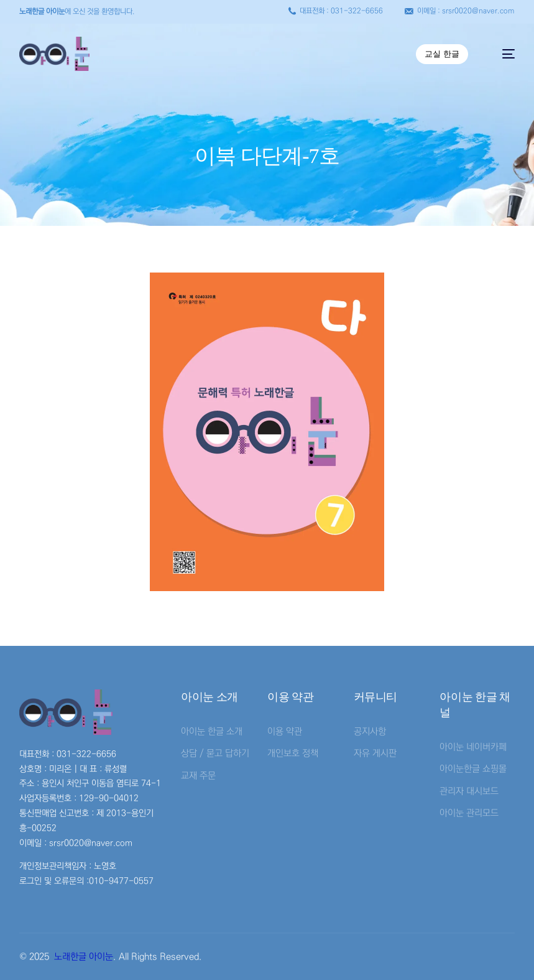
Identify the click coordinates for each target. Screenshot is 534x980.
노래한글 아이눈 (84, 957)
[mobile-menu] (502, 54)
